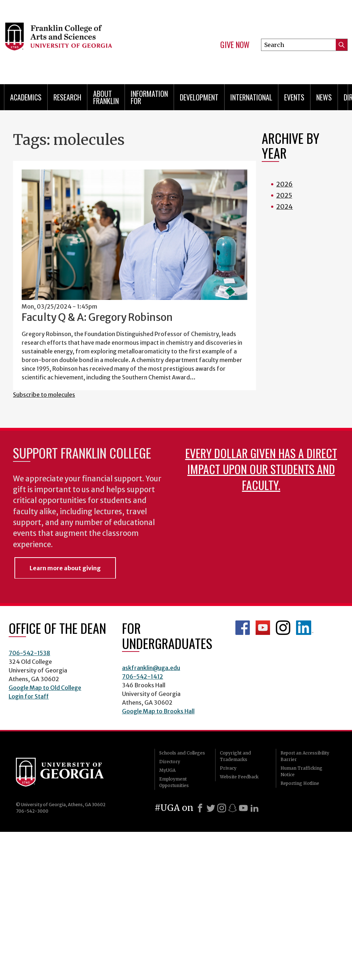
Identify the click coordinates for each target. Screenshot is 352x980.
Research (67, 97)
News (324, 97)
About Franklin (106, 97)
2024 (284, 207)
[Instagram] (222, 808)
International (251, 97)
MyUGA (167, 770)
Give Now (235, 45)
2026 (284, 184)
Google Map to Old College (45, 688)
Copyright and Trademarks (235, 756)
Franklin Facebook (243, 628)
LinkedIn (305, 628)
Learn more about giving (65, 568)
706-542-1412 (143, 676)
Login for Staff (29, 696)
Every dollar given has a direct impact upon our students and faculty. (261, 469)
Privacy (228, 768)
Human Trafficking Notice (301, 771)
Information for (149, 97)
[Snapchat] (233, 808)
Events (294, 97)
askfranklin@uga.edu (151, 668)
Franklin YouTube (263, 628)
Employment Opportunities (174, 782)
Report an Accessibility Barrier (305, 756)
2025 (284, 195)
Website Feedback (239, 777)
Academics (26, 97)
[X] (211, 808)
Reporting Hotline (300, 783)
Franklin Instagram (283, 628)
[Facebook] (200, 808)
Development (199, 97)
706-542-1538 (29, 653)
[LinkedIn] (255, 808)
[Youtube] (243, 808)
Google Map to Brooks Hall (158, 711)
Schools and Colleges (182, 753)
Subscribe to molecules (44, 395)
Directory (170, 762)
